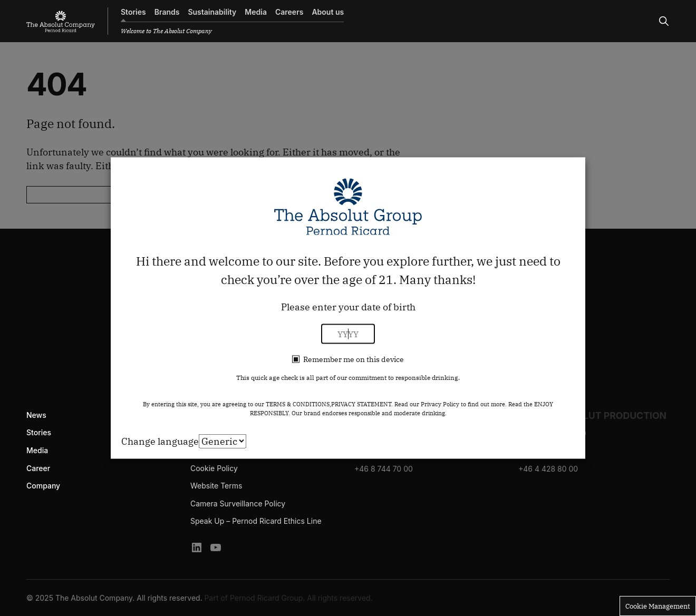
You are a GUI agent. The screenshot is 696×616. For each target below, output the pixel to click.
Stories (133, 12)
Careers (289, 12)
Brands (167, 12)
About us (328, 12)
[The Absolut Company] (61, 21)
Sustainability (212, 12)
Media (256, 12)
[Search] (664, 21)
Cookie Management (658, 606)
